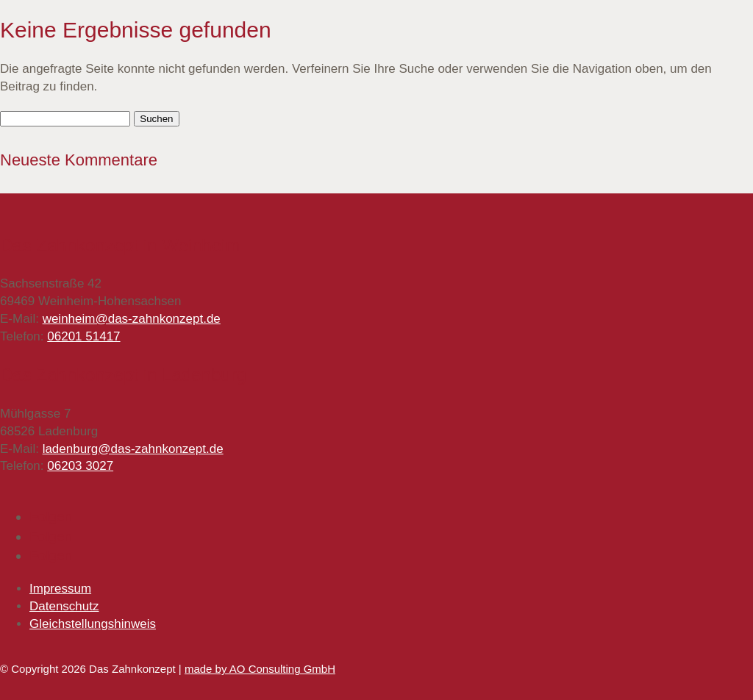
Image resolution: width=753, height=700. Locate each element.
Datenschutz (64, 606)
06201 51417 (83, 336)
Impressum (60, 589)
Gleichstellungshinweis (93, 624)
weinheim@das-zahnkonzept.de (132, 319)
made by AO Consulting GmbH (260, 669)
